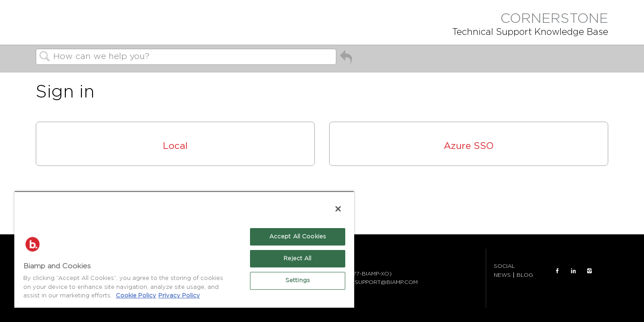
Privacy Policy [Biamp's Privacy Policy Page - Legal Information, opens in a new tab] (179, 296)
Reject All (297, 259)
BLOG (525, 275)
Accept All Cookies (298, 237)
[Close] (338, 209)
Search (45, 57)
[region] (184, 249)
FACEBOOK (557, 271)
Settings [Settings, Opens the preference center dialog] (298, 281)
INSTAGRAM (589, 271)
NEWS (502, 275)
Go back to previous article (346, 59)
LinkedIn (573, 271)
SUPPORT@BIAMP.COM (386, 282)
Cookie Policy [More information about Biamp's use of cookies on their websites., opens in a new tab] (136, 296)
